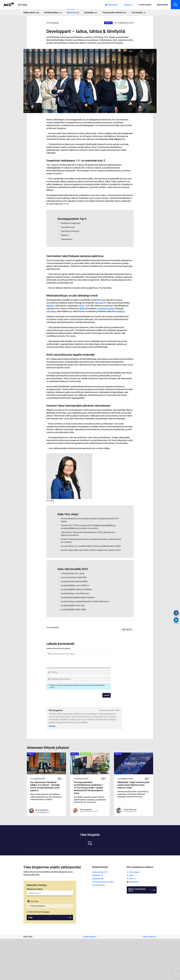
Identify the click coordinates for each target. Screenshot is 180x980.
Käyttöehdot (162, 5)
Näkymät (108, 23)
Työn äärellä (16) (99, 885)
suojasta (46, 912)
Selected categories (38, 906)
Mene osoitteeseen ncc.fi (137, 890)
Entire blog (34, 901)
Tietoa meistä (145, 5)
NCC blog (23, 5)
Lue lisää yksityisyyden (38, 912)
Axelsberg (120, 311)
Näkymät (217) (98, 875)
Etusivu (128, 5)
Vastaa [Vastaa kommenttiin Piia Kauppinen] (52, 726)
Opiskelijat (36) (98, 879)
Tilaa (30, 918)
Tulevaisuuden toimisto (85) (103, 882)
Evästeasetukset (89, 937)
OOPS (82, 306)
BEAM (82, 308)
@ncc (132, 875)
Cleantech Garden (106, 308)
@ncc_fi (133, 879)
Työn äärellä (86, 754)
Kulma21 (50, 306)
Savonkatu (51, 311)
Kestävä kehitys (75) (100, 872)
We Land (99, 303)
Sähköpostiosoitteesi (35, 889)
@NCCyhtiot (134, 882)
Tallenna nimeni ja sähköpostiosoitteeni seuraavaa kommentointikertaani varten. (77, 686)
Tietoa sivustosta (149, 937)
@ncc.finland (134, 872)
